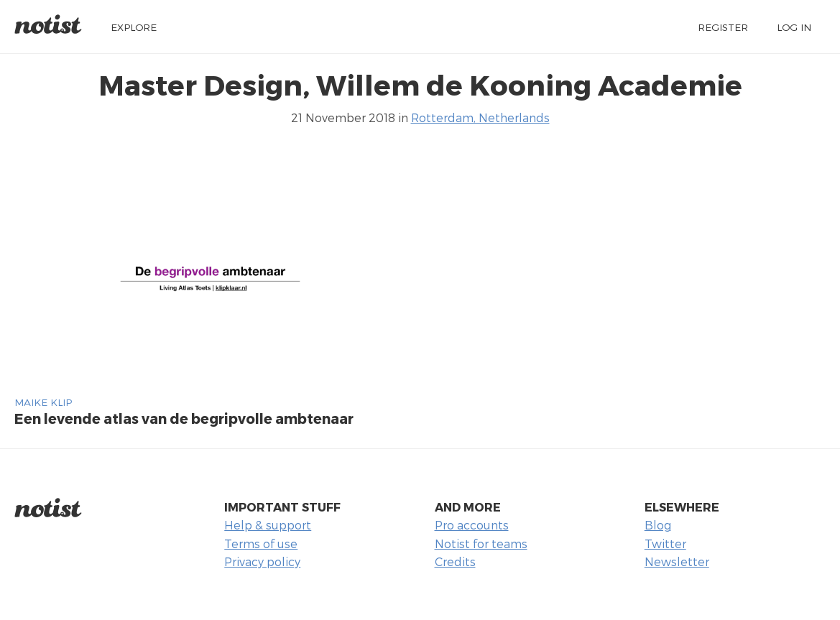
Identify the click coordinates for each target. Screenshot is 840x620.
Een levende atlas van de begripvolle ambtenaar (184, 418)
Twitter (665, 543)
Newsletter (677, 561)
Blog (658, 525)
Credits (455, 561)
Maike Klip (43, 402)
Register (723, 27)
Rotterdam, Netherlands (480, 117)
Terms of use (261, 543)
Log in (794, 27)
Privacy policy (262, 561)
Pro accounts (472, 525)
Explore (134, 27)
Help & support (268, 525)
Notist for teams (481, 543)
